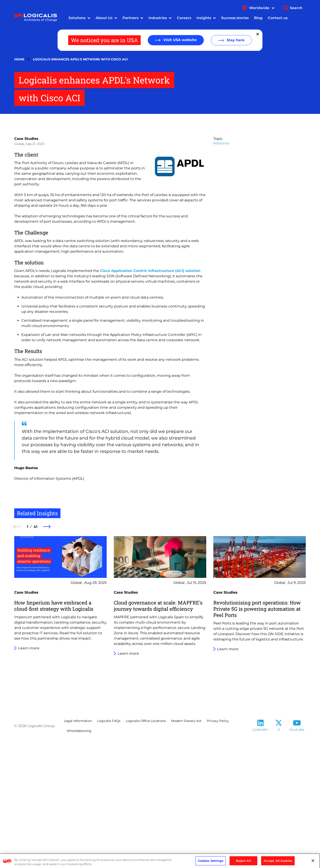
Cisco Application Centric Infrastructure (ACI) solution (150, 397)
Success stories (235, 18)
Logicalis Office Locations (146, 847)
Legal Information (78, 847)
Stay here (235, 40)
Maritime (221, 270)
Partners (130, 18)
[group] (60, 746)
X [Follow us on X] (279, 856)
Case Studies (26, 265)
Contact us (278, 18)
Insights (204, 18)
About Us (104, 18)
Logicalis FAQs (109, 847)
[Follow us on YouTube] (297, 851)
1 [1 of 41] (28, 653)
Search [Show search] (296, 8)
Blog (258, 18)
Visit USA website (179, 40)
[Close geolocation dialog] (258, 34)
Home (19, 59)
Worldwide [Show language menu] (262, 8)
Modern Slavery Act (186, 847)
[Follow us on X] (279, 851)
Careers (184, 18)
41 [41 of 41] (35, 653)
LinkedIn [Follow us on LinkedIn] (260, 856)
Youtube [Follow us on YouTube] (297, 856)
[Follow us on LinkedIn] (260, 851)
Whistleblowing (79, 857)
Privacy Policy (218, 847)
